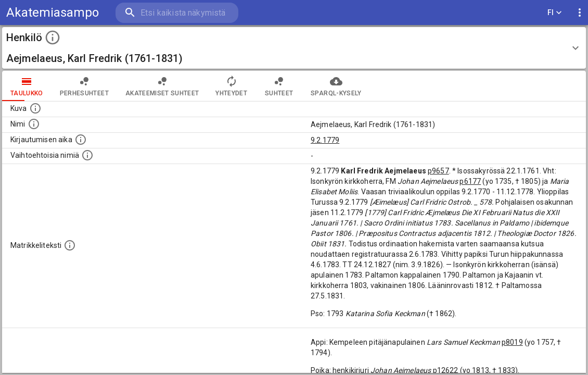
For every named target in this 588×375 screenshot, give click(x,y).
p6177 (470, 181)
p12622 (446, 370)
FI (555, 13)
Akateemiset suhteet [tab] (162, 86)
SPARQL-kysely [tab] (336, 86)
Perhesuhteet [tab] (84, 86)
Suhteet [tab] (279, 86)
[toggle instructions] (53, 37)
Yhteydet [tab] (231, 86)
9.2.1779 (325, 140)
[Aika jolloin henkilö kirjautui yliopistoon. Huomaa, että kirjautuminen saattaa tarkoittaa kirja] (81, 140)
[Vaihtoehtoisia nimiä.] (87, 155)
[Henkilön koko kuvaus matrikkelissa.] (70, 245)
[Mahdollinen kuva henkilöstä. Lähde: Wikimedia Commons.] (35, 108)
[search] (177, 13)
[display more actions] (580, 13)
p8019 (512, 342)
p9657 (438, 171)
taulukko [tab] (27, 86)
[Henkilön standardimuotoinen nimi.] (34, 124)
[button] (294, 48)
